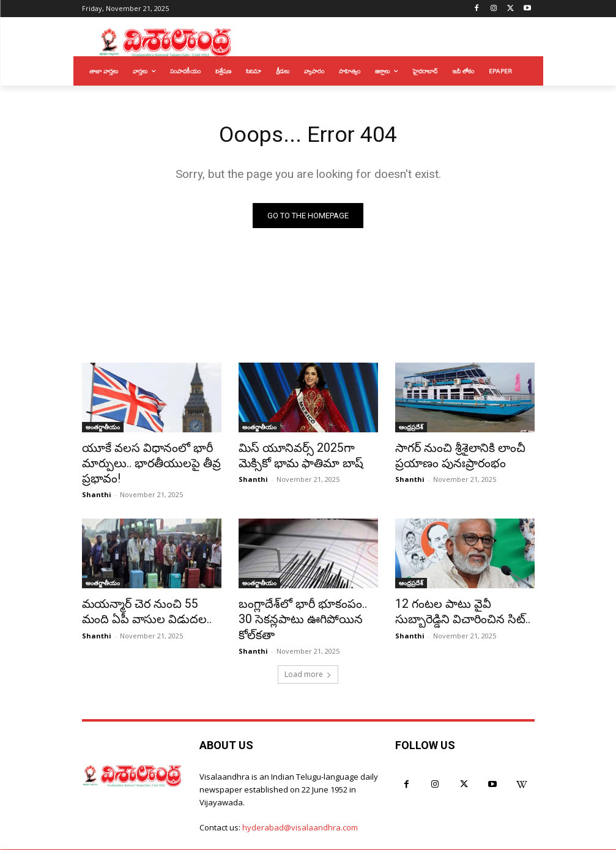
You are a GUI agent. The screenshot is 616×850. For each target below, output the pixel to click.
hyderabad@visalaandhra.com (300, 805)
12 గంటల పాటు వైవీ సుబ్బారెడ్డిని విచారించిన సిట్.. (462, 606)
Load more (308, 651)
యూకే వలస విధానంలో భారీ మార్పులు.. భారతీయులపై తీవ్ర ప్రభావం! (142, 462)
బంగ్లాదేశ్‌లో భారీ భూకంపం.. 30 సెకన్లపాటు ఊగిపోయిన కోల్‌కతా (303, 606)
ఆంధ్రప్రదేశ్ (411, 429)
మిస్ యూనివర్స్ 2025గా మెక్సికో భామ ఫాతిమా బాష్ (305, 456)
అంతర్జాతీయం (103, 429)
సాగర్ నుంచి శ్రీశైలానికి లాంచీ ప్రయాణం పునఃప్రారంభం (452, 456)
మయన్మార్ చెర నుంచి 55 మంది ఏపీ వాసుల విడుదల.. (146, 606)
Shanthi (97, 491)
